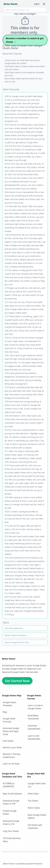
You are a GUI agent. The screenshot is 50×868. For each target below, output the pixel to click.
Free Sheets (8, 741)
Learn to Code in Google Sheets (35, 707)
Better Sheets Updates (15, 635)
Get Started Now (17, 681)
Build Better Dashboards (33, 717)
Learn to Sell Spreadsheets (34, 737)
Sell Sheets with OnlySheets (35, 827)
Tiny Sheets (33, 801)
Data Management (14, 628)
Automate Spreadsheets (34, 727)
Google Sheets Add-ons (37, 785)
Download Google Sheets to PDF (11, 802)
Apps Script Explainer (12, 794)
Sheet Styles (33, 794)
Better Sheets (11, 4)
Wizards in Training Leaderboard (11, 756)
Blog (5, 712)
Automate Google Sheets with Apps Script (11, 731)
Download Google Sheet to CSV (11, 822)
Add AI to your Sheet (12, 747)
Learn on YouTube (11, 764)
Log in (37, 4)
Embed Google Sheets (10, 812)
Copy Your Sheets (11, 831)
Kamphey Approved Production (30, 864)
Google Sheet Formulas (9, 720)
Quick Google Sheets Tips (17, 642)
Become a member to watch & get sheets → (25, 40)
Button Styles (34, 808)
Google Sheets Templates (9, 704)
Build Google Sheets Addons (37, 816)
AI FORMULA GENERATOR (9, 785)
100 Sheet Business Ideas (12, 840)
